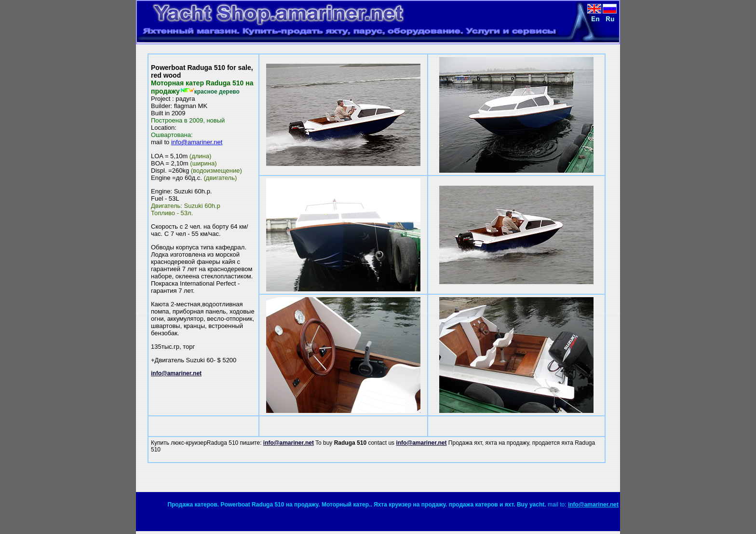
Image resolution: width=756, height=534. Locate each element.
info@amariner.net (197, 142)
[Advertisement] (494, 478)
